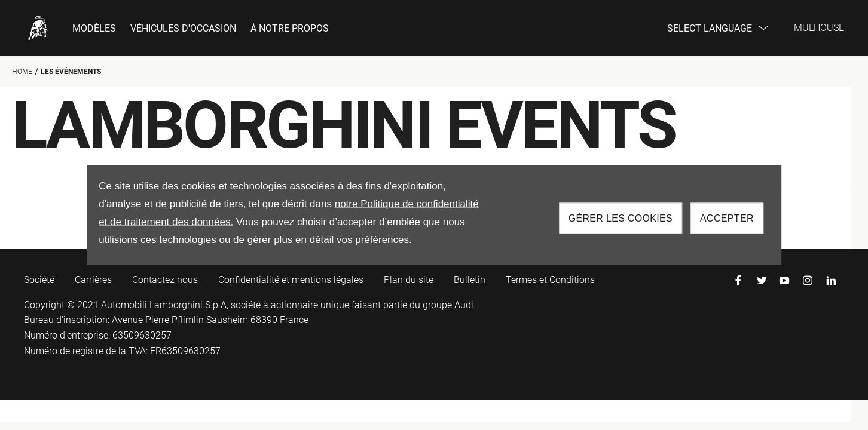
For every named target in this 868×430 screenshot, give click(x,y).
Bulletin (470, 280)
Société (39, 280)
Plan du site (409, 280)
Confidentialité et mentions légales (291, 280)
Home (22, 72)
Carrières (93, 280)
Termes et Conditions (550, 280)
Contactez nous (165, 280)
